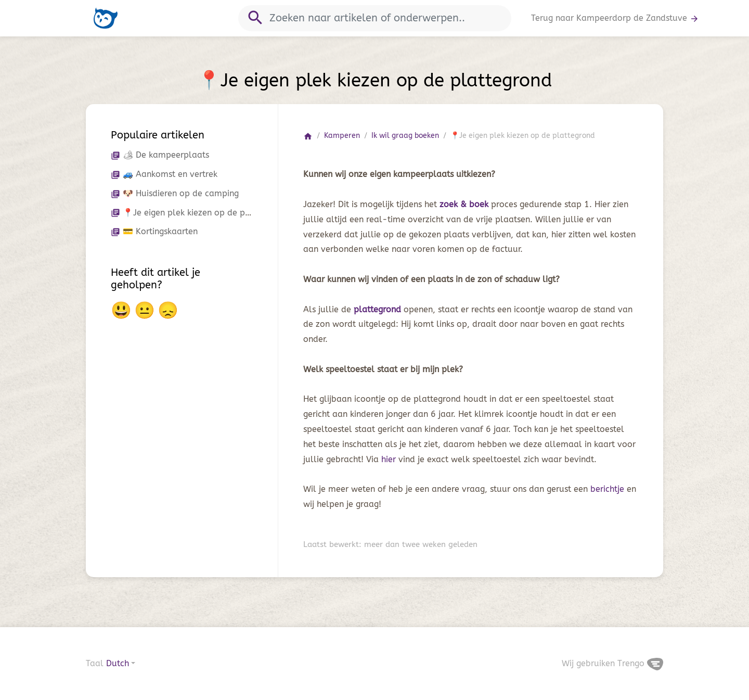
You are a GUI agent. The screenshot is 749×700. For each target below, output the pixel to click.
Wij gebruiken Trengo (612, 663)
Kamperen (342, 136)
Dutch (118, 663)
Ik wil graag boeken (405, 136)
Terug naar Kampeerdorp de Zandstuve (615, 18)
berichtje (609, 489)
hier (390, 459)
